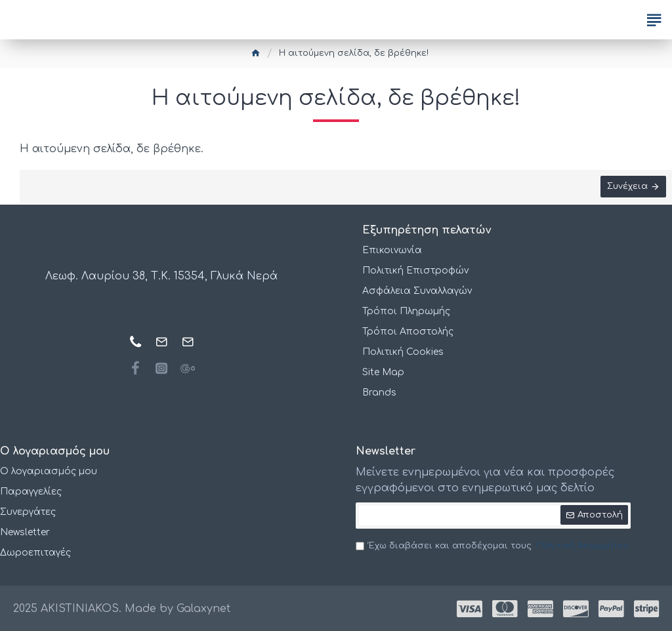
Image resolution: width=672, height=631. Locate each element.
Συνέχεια (627, 187)
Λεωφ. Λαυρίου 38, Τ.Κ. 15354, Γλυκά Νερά (161, 277)
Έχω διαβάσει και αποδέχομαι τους (493, 546)
